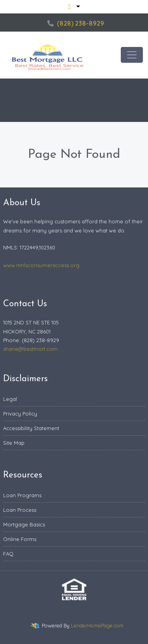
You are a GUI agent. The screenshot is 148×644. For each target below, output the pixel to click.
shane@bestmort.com (30, 349)
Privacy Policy (20, 414)
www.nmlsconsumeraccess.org (41, 265)
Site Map (14, 443)
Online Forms (20, 539)
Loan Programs (22, 495)
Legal (10, 399)
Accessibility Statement (31, 428)
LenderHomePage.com (97, 625)
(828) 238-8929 (76, 23)
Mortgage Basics (24, 524)
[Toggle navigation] (132, 55)
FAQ (8, 554)
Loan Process (20, 510)
